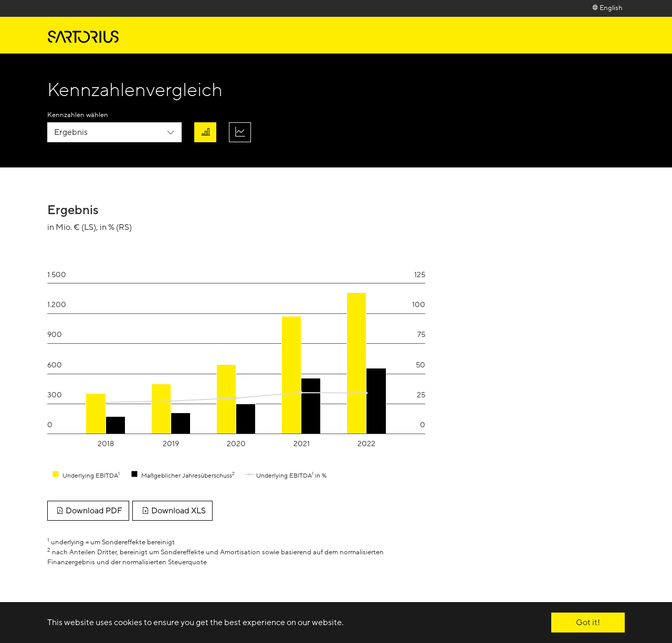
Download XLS (172, 511)
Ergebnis (71, 132)
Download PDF (88, 511)
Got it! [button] (588, 623)
